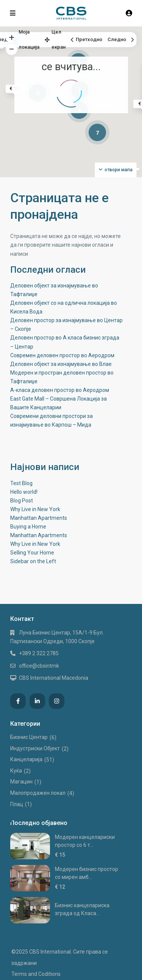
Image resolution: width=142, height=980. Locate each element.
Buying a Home (28, 527)
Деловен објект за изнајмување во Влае (61, 364)
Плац (17, 804)
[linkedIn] (37, 701)
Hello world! (24, 492)
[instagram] (57, 701)
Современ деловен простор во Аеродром (62, 355)
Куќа (16, 771)
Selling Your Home (32, 553)
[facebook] (18, 701)
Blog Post (22, 501)
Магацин (21, 782)
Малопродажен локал (38, 793)
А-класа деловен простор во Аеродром (60, 390)
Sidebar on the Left (33, 561)
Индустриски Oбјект (35, 748)
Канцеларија (26, 759)
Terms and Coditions (36, 974)
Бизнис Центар (29, 737)
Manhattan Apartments (39, 518)
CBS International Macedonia (54, 678)
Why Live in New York (35, 509)
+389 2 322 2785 (39, 653)
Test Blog (21, 483)
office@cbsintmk (39, 666)
